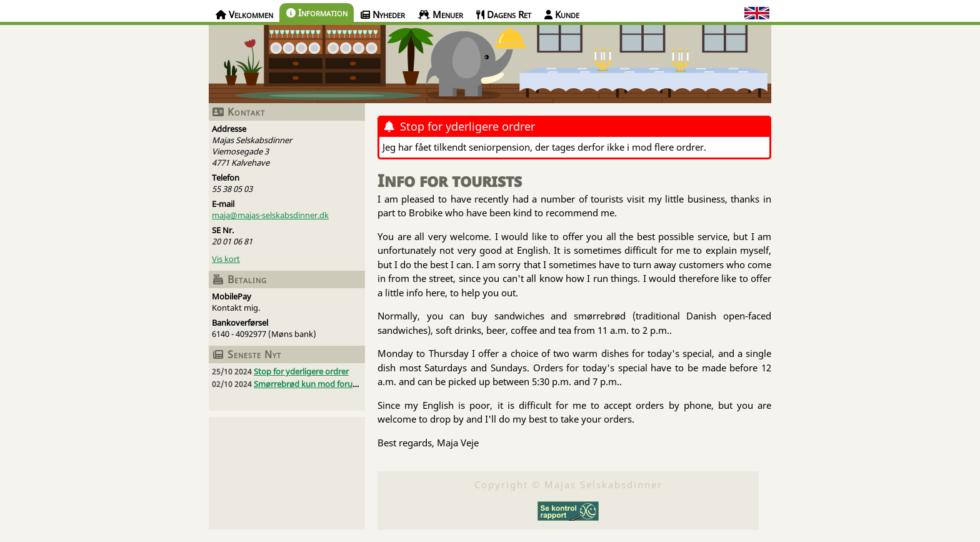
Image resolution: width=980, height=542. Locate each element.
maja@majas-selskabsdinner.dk (270, 215)
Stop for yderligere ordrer (301, 371)
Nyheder (383, 14)
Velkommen (244, 14)
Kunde (562, 14)
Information (317, 13)
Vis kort (226, 259)
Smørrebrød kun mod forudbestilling (322, 384)
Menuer (441, 14)
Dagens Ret (504, 14)
